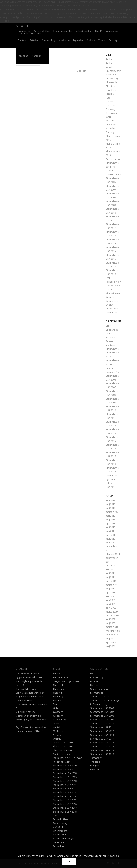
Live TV (99, 31)
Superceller (112, 309)
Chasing (110, 86)
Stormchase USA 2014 (65, 796)
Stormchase (112, 349)
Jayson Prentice (24, 700)
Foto (108, 98)
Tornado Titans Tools (30, 33)
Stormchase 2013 (100, 696)
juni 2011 (111, 573)
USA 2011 (111, 289)
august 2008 (112, 615)
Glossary (111, 105)
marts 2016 (112, 512)
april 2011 (111, 581)
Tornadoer (112, 312)
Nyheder (111, 128)
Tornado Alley (113, 282)
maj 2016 (111, 508)
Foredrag (111, 90)
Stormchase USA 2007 (65, 769)
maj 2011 (111, 577)
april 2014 (111, 523)
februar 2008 (113, 631)
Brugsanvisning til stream (67, 681)
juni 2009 (111, 600)
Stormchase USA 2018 (65, 812)
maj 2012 (111, 539)
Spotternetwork (114, 159)
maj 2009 (111, 604)
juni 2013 (111, 527)
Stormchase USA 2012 (65, 789)
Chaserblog (112, 79)
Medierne (111, 125)
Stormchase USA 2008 (65, 773)
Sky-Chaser (22, 727)
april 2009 (111, 608)
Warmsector (112, 31)
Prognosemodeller (63, 31)
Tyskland (111, 479)
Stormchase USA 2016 (65, 804)
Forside (110, 94)
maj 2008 (111, 623)
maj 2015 (111, 516)
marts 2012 (112, 543)
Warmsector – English (65, 838)
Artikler (57, 674)
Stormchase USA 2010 (65, 781)
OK (69, 862)
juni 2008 (111, 619)
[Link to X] (17, 26)
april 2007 (111, 642)
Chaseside (112, 82)
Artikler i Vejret (61, 677)
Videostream (113, 293)
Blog (108, 326)
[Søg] (45, 56)
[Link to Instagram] (22, 26)
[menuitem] (42, 31)
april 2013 (111, 535)
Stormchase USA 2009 (65, 777)
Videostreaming (84, 31)
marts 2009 (112, 612)
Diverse (110, 333)
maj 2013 (111, 531)
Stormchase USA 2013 (65, 792)
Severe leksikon (42, 31)
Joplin (109, 117)
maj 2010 (111, 589)
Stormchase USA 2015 (65, 800)
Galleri (109, 101)
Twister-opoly (113, 286)
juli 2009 (110, 596)
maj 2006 (111, 646)
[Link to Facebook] (27, 26)
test (108, 278)
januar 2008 (112, 635)
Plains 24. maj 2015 (63, 743)
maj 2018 (111, 504)
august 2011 (112, 565)
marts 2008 (112, 627)
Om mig (110, 132)
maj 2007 (111, 638)
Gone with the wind (26, 689)
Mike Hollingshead (26, 712)
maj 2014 (111, 520)
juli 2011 (110, 569)
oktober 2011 (113, 554)
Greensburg (112, 113)
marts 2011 (112, 585)
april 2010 (111, 592)
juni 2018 (111, 500)
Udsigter (110, 483)
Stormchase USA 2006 (65, 765)
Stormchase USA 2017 (65, 808)
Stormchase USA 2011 (65, 785)
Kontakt (110, 121)
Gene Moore (23, 674)
